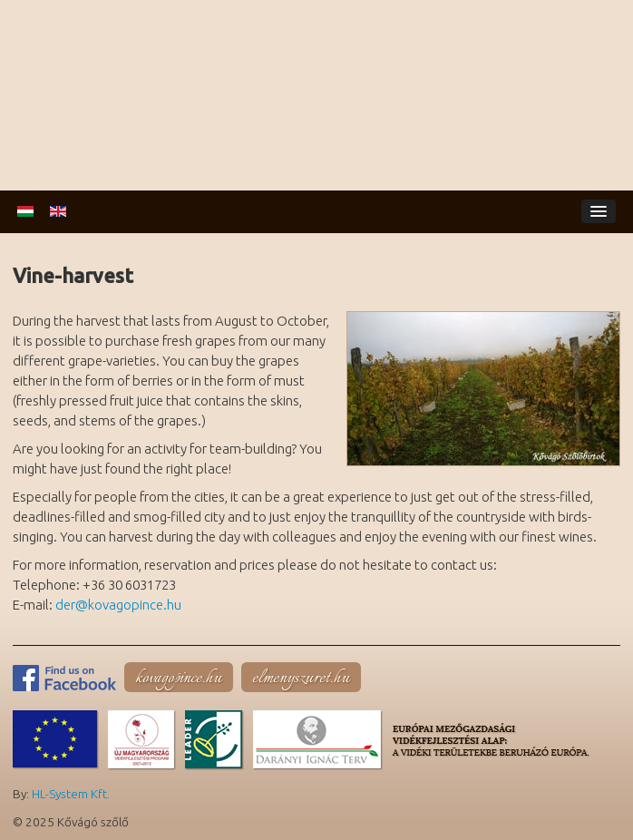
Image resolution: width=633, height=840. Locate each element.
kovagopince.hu (179, 679)
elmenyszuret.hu (301, 679)
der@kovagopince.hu (118, 605)
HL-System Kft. (71, 794)
